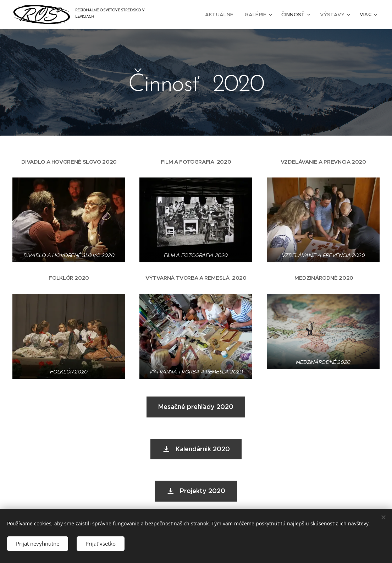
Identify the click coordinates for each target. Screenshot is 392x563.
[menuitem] (228, 15)
